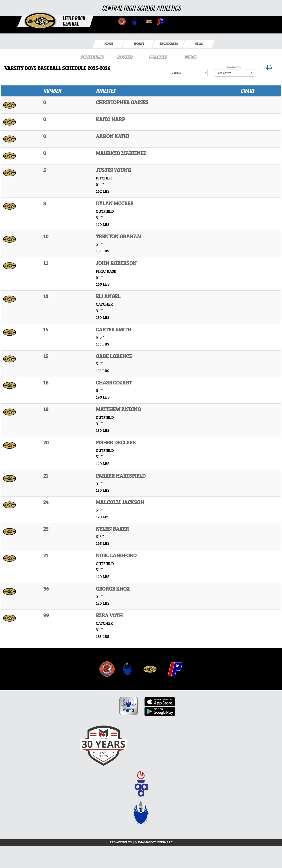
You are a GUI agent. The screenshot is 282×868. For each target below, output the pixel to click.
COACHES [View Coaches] (158, 57)
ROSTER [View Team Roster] (125, 57)
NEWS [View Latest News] (190, 57)
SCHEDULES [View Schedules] (92, 57)
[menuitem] (107, 669)
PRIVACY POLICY (121, 842)
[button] (269, 69)
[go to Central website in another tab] (122, 21)
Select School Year (234, 67)
